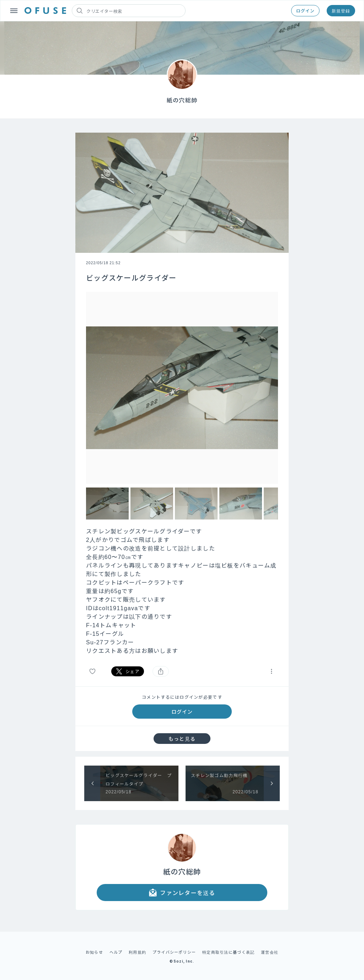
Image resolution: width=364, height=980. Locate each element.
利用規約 (137, 952)
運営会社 (270, 952)
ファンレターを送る (182, 893)
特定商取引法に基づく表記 (228, 952)
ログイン (305, 10)
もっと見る (182, 739)
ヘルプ (116, 952)
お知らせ (94, 952)
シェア (128, 671)
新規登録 (341, 10)
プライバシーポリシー (174, 952)
